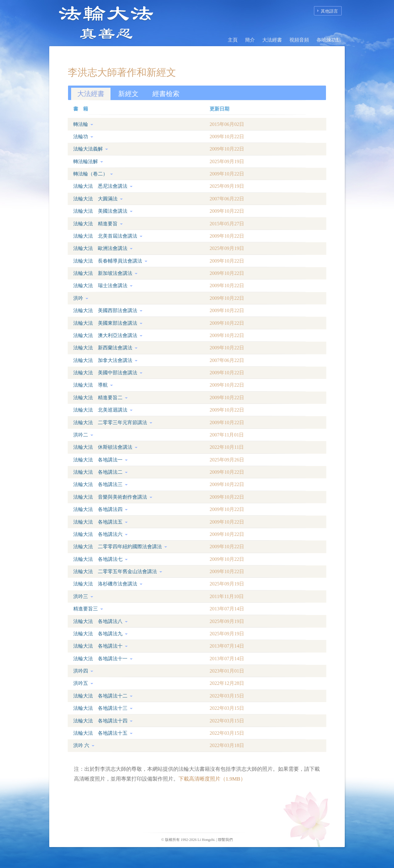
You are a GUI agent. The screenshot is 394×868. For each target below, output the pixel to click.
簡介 (250, 40)
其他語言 (329, 11)
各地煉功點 (329, 40)
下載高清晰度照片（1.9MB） (212, 779)
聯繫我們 (225, 840)
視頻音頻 (299, 40)
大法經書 (272, 40)
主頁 (233, 40)
